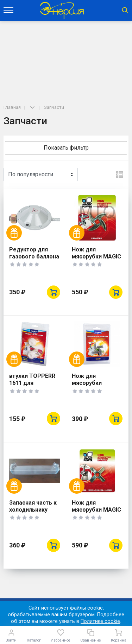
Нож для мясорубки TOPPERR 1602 (92, 383)
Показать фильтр (66, 148)
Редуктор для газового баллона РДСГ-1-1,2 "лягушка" (34, 260)
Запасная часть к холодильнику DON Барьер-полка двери (33, 513)
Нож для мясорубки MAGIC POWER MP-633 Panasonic (96, 260)
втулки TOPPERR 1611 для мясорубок (32, 383)
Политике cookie (100, 621)
